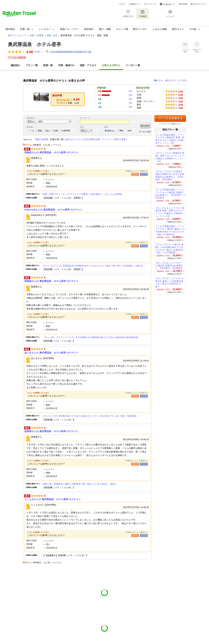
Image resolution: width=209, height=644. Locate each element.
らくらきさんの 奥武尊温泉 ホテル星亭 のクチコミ (53, 499)
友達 (56, 131)
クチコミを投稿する (170, 118)
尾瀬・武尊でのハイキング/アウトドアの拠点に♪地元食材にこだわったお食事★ (82, 194)
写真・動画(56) (66, 65)
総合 (68, 139)
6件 (131, 91)
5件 (131, 95)
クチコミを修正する (171, 124)
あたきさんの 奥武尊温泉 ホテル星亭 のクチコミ (51, 353)
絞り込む (145, 126)
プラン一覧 (32, 65)
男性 (121, 131)
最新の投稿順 (42, 139)
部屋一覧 (48, 65)
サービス (76, 139)
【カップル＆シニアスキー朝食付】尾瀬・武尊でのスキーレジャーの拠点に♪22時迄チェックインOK (170, 212)
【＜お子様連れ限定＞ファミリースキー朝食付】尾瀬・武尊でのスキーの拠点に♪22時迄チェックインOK (170, 139)
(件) (39, 52)
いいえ (144, 174)
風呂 (117, 139)
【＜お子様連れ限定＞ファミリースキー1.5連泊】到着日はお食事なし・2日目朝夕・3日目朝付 (170, 194)
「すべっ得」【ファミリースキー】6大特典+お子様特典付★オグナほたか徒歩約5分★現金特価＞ (91, 337)
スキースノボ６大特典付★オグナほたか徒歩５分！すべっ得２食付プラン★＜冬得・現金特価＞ (90, 416)
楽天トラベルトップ (17, 35)
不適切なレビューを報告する (137, 171)
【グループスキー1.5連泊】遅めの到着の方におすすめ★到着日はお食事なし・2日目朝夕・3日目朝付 (170, 175)
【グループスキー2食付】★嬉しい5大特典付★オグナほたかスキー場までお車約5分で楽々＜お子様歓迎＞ (169, 249)
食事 (124, 139)
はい (135, 174)
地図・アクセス (88, 65)
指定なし (111, 131)
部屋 (91, 139)
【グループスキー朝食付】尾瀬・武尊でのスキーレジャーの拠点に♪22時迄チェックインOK (170, 157)
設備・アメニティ (104, 139)
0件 (131, 99)
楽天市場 (183, 4)
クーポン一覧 (133, 65)
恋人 (48, 131)
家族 (40, 131)
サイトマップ (150, 4)
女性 (130, 131)
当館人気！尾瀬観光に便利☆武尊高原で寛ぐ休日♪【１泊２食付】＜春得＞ (80, 484)
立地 (85, 139)
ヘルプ (122, 4)
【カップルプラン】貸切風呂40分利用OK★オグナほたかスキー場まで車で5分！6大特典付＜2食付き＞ (94, 266)
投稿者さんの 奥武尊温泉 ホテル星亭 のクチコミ (51, 152)
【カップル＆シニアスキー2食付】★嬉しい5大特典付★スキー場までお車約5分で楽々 (169, 282)
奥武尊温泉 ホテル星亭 (35, 44)
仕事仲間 (66, 131)
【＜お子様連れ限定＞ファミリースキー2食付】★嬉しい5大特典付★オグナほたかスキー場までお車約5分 (170, 230)
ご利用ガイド (134, 4)
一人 (32, 131)
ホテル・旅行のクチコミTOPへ (172, 80)
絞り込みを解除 (145, 132)
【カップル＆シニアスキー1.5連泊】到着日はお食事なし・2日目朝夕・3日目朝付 (169, 266)
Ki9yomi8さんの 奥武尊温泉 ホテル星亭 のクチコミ (53, 210)
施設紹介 (15, 65)
